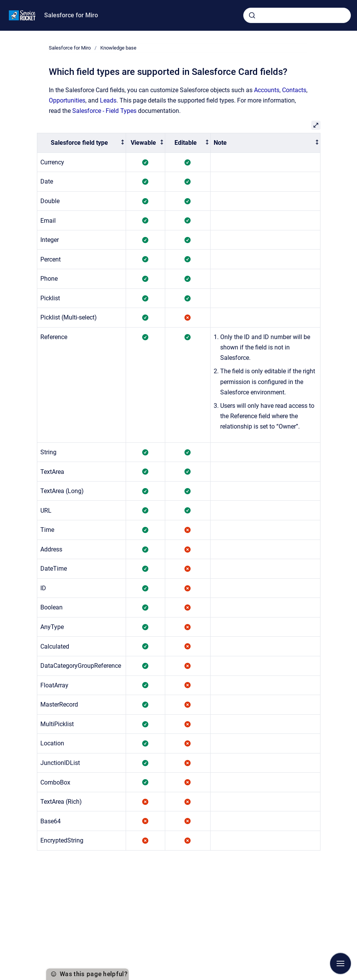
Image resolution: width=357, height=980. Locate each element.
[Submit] (252, 15)
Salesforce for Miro (71, 15)
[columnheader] (81, 143)
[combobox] (297, 15)
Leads (108, 100)
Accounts (267, 90)
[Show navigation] (340, 963)
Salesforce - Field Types (104, 111)
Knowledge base (118, 48)
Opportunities (67, 100)
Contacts (294, 90)
